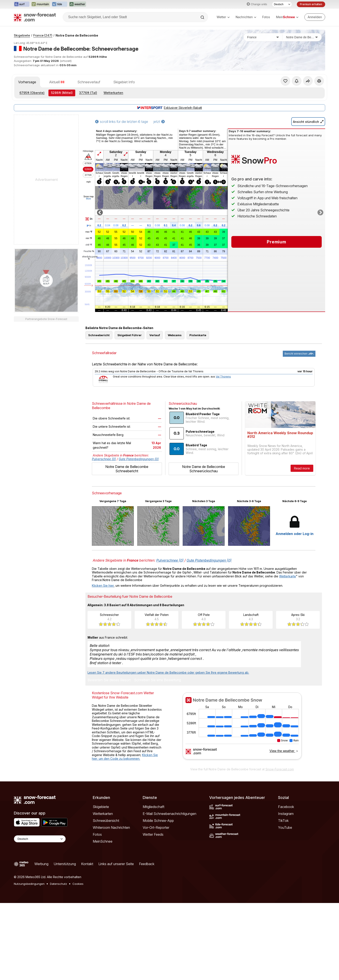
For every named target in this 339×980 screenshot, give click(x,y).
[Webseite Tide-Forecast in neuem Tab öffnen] (59, 4)
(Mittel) (62, 93)
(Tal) (88, 93)
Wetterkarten (113, 93)
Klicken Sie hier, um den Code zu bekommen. (125, 757)
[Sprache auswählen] (282, 4)
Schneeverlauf (89, 82)
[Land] (263, 37)
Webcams (175, 335)
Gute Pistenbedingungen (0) (139, 459)
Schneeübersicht (106, 821)
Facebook (286, 807)
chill (89, 245)
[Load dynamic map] (46, 280)
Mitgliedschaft (154, 807)
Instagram (286, 814)
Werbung (41, 864)
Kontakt (87, 864)
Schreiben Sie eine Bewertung (158, 680)
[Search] (203, 17)
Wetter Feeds (153, 834)
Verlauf (155, 335)
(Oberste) (32, 93)
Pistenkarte (198, 335)
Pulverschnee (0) (104, 459)
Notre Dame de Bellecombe (77, 35)
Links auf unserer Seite (116, 864)
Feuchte (89, 251)
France (43, 35)
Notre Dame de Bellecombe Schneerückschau (204, 469)
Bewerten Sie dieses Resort (109, 680)
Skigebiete (22, 35)
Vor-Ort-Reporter (156, 827)
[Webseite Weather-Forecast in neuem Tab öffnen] (78, 4)
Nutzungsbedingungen (29, 884)
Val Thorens (223, 377)
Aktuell (57, 82)
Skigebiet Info (124, 82)
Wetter (223, 17)
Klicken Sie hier (103, 586)
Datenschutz (58, 884)
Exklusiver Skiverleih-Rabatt (169, 108)
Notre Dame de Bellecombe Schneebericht (127, 469)
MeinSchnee (103, 841)
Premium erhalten (311, 4)
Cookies (78, 884)
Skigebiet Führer (130, 335)
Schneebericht (99, 335)
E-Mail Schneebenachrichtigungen (169, 814)
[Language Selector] (40, 839)
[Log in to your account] (315, 17)
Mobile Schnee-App (158, 821)
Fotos (266, 17)
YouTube (285, 827)
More (89, 199)
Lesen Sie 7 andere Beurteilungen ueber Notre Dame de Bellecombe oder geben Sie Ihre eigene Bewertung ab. (168, 672)
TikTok (283, 821)
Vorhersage (27, 82)
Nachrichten (246, 17)
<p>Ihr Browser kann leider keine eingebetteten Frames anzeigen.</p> (242, 729)
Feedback (147, 864)
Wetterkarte (288, 576)
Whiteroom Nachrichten (111, 827)
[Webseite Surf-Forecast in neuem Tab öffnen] (22, 4)
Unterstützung (65, 864)
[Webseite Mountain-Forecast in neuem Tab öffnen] (41, 4)
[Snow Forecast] (35, 17)
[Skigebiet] (302, 37)
